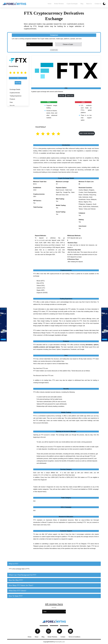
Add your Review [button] (87, 133)
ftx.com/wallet (41, 240)
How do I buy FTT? (16, 580)
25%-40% (41, 475)
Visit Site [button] (18, 83)
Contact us (98, 4)
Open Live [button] (70, 96)
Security (12, 106)
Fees (11, 102)
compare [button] (54, 50)
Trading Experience (16, 96)
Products (12, 99)
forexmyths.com (60, 642)
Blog (82, 4)
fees (50, 475)
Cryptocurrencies (15, 93)
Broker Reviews (59, 4)
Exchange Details (15, 89)
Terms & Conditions (74, 637)
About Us (89, 4)
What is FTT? (13, 564)
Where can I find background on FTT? (22, 575)
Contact (63, 637)
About (36, 637)
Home (50, 4)
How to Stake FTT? (16, 596)
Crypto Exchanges (72, 4)
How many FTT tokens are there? (21, 585)
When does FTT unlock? (18, 591)
